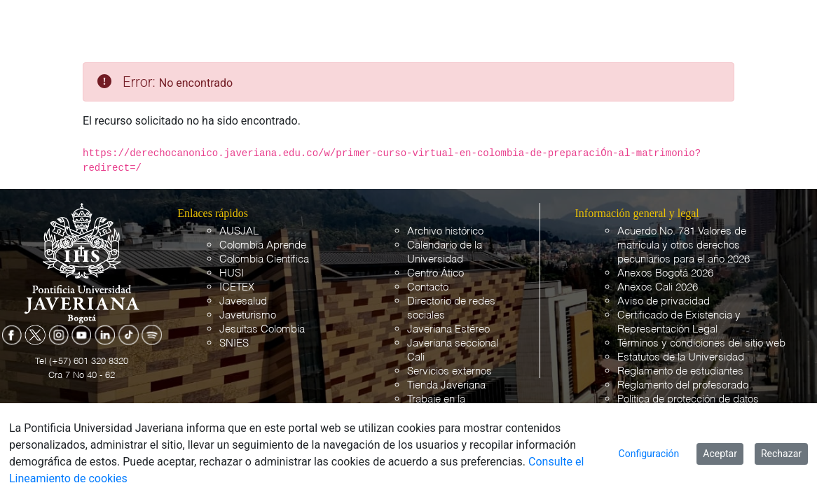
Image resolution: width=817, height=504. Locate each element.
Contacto (428, 287)
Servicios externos (449, 371)
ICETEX (237, 287)
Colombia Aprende (263, 245)
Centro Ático (435, 273)
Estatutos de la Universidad (681, 357)
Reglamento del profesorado (683, 385)
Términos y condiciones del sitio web (701, 343)
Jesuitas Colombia (262, 329)
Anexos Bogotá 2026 (665, 273)
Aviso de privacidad (664, 301)
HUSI (232, 273)
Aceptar (720, 454)
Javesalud (243, 301)
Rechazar (781, 454)
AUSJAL (239, 231)
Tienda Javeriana (446, 385)
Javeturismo (248, 315)
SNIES (234, 343)
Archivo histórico (445, 231)
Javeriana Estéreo (448, 329)
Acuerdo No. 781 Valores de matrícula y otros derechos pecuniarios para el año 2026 (684, 245)
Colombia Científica (264, 259)
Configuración (649, 454)
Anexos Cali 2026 (658, 287)
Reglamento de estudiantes (680, 371)
